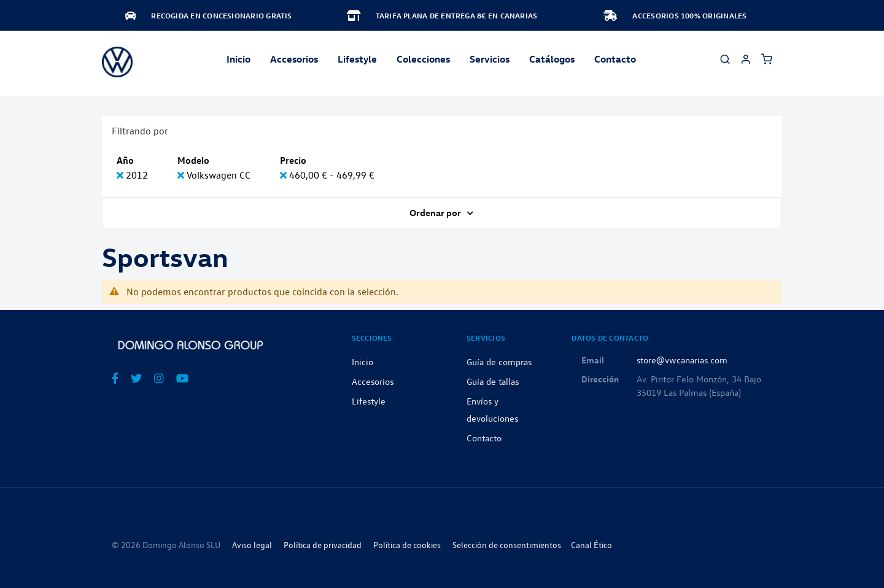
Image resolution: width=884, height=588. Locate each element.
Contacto (615, 59)
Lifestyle (357, 59)
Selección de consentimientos (507, 545)
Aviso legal (252, 545)
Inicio (238, 59)
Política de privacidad (323, 545)
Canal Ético (591, 545)
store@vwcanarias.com (682, 360)
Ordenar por (436, 212)
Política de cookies (407, 545)
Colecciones (423, 59)
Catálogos (552, 59)
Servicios (490, 59)
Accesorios (373, 381)
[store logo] (117, 62)
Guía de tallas (493, 381)
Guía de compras (499, 362)
